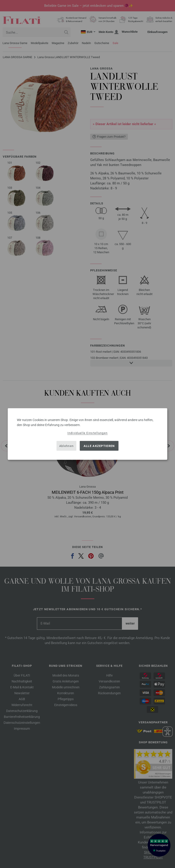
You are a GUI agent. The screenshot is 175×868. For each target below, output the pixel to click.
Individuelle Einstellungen (88, 433)
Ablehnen (66, 446)
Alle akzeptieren (99, 446)
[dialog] (87, 434)
